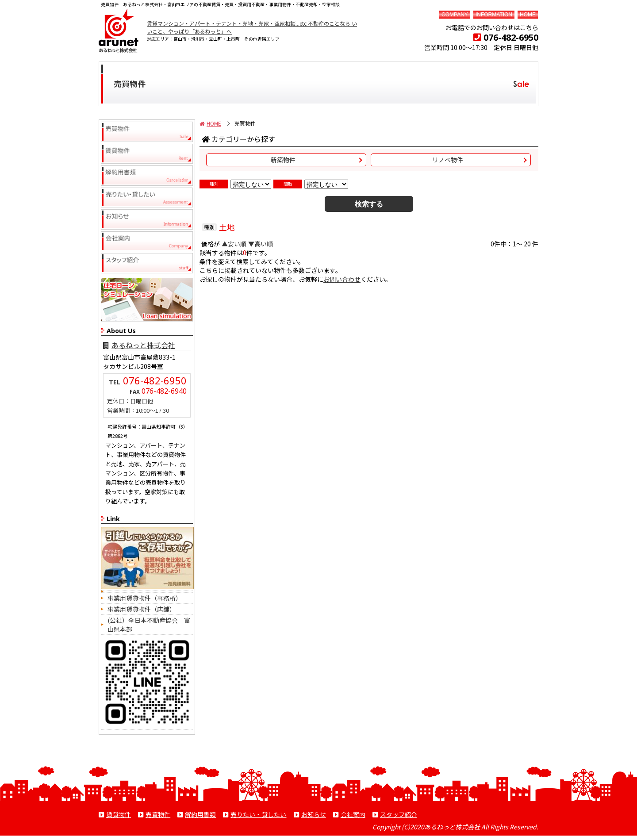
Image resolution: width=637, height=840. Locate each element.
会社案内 (353, 814)
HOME (528, 15)
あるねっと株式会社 (139, 345)
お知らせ (314, 814)
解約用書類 (200, 814)
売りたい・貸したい (258, 814)
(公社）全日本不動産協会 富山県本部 (149, 625)
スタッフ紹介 (399, 814)
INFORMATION (494, 15)
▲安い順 (234, 244)
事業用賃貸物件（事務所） (145, 598)
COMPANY (455, 15)
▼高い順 (261, 244)
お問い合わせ (342, 279)
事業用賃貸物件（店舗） (142, 609)
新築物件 (283, 160)
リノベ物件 (448, 160)
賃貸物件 (119, 814)
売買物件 (158, 814)
